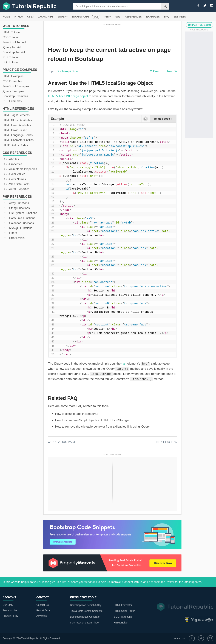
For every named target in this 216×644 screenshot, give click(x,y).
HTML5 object (68, 96)
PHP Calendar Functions (18, 223)
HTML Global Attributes (17, 120)
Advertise (41, 616)
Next (170, 71)
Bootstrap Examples (15, 96)
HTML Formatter (123, 605)
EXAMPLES (153, 17)
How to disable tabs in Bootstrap (77, 414)
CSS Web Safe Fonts (16, 184)
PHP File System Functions (20, 213)
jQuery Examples (13, 91)
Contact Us (42, 605)
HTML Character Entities (18, 140)
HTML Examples (13, 76)
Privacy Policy (10, 616)
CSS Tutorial (11, 37)
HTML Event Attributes (17, 125)
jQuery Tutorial (12, 47)
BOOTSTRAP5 (81, 17)
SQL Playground (123, 617)
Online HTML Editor (200, 25)
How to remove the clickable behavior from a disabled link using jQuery (102, 427)
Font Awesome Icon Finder (85, 623)
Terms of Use (10, 610)
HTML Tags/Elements (16, 115)
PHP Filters (10, 233)
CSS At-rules (11, 159)
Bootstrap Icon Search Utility (86, 605)
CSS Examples (12, 81)
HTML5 (19, 17)
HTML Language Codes (18, 135)
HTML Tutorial (12, 32)
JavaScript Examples (16, 86)
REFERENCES (133, 17)
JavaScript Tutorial (14, 42)
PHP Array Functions (16, 203)
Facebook (153, 582)
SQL (118, 17)
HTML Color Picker (15, 130)
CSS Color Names (14, 179)
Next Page (165, 442)
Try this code (163, 119)
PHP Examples (12, 101)
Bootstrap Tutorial (14, 52)
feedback (91, 582)
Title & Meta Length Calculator (87, 611)
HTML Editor (121, 623)
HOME (6, 17)
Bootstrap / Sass (67, 71)
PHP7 (108, 17)
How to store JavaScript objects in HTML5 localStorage (92, 420)
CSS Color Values (14, 174)
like (64, 582)
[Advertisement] (112, 34)
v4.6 (96, 17)
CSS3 (30, 17)
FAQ (167, 17)
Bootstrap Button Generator (85, 617)
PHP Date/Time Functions (19, 218)
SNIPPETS (180, 17)
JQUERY (63, 17)
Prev (156, 71)
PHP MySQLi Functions (18, 228)
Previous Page (64, 442)
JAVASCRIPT (46, 17)
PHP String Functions (16, 208)
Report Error (43, 610)
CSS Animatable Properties (20, 169)
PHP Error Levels (14, 238)
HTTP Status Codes (15, 145)
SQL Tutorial (10, 62)
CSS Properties (12, 164)
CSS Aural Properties (16, 189)
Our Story (8, 605)
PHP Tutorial (11, 57)
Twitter (170, 582)
